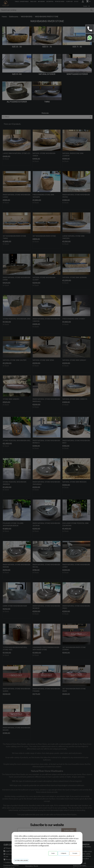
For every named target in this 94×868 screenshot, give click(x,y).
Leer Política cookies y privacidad (21, 860)
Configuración (64, 853)
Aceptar (53, 853)
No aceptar (75, 853)
